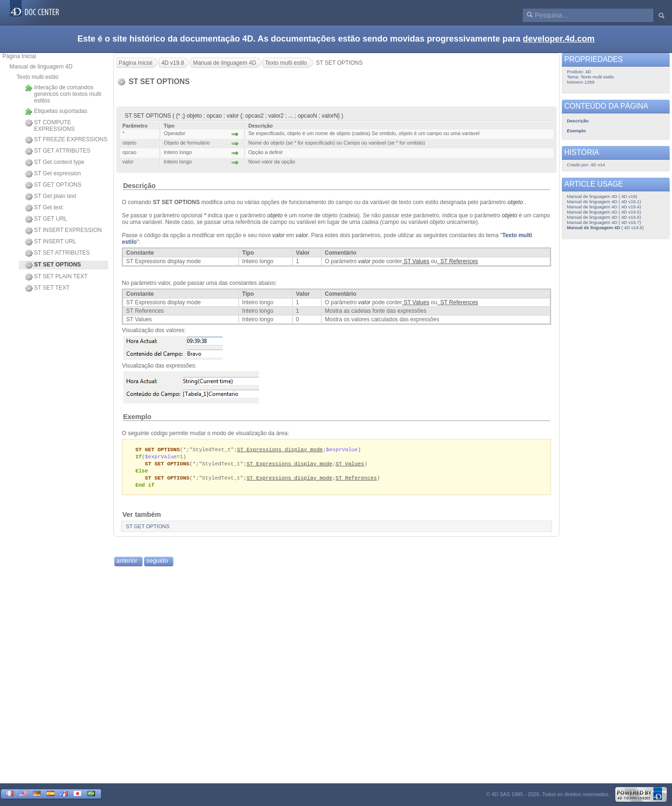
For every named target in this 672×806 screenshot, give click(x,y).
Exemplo (137, 417)
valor (302, 235)
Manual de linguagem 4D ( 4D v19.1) (604, 201)
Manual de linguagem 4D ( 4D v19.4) (604, 207)
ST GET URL (46, 219)
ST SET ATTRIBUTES (57, 253)
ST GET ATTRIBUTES (58, 151)
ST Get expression (53, 174)
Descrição (139, 186)
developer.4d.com (559, 39)
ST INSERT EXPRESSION (63, 231)
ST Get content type (55, 163)
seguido (157, 563)
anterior (127, 563)
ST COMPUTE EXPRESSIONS (50, 126)
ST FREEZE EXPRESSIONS (66, 140)
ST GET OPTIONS (53, 185)
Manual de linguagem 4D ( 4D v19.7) (604, 222)
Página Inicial (19, 56)
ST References (356, 480)
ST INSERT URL (51, 242)
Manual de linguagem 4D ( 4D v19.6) (604, 217)
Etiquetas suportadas (56, 111)
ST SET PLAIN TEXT (56, 277)
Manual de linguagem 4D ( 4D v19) (602, 196)
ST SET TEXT (47, 288)
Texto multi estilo (38, 77)
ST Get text (44, 208)
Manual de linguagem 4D (41, 67)
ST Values (350, 465)
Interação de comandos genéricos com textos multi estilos (63, 94)
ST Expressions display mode (280, 450)
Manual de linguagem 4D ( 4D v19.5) (604, 212)
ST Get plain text (51, 197)
